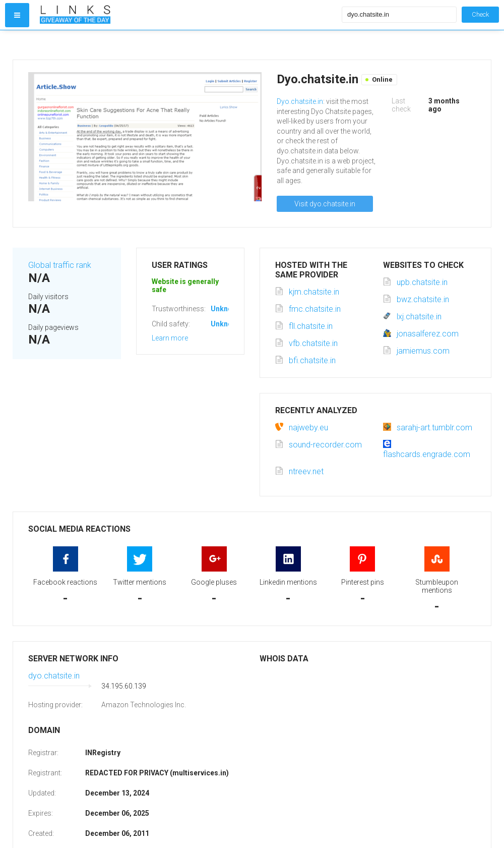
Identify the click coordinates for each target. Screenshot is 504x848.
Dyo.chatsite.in (300, 101)
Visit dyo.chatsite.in (325, 204)
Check (480, 14)
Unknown (226, 309)
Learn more (170, 338)
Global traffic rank (60, 265)
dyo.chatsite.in (54, 676)
